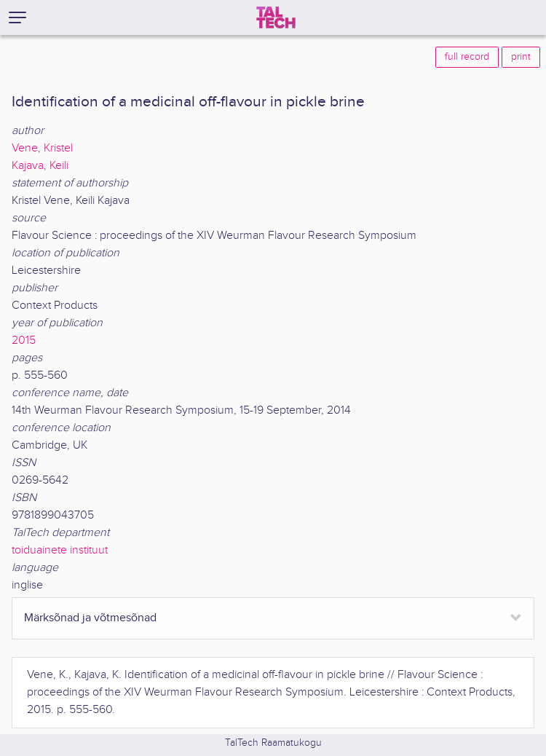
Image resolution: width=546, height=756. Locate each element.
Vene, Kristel (42, 148)
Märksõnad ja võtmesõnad (90, 618)
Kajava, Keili (40, 166)
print (521, 57)
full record (467, 57)
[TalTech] (276, 17)
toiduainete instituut (60, 550)
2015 (24, 340)
